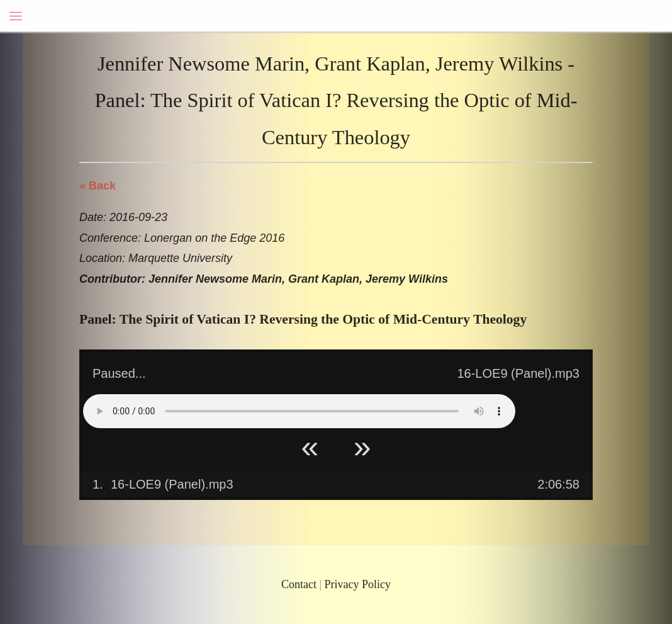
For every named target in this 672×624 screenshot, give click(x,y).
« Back (98, 186)
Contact (299, 584)
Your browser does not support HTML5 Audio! (299, 411)
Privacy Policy (358, 584)
